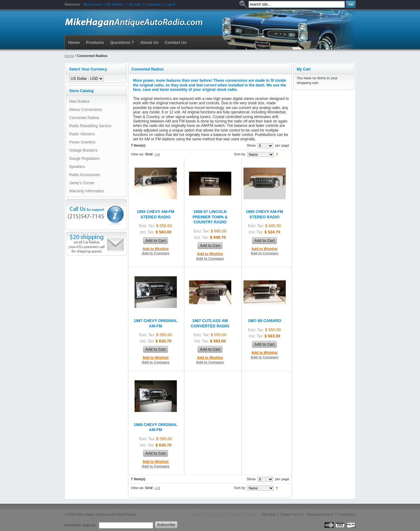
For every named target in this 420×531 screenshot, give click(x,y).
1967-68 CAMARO (264, 321)
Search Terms (291, 514)
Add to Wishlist (156, 249)
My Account (92, 4)
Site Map (269, 514)
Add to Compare (156, 253)
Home (74, 42)
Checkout (153, 4)
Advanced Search (320, 514)
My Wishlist (115, 4)
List (157, 154)
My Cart (135, 4)
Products (95, 42)
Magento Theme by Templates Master (223, 514)
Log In (170, 4)
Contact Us (347, 514)
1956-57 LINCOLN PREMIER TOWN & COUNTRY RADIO (210, 217)
